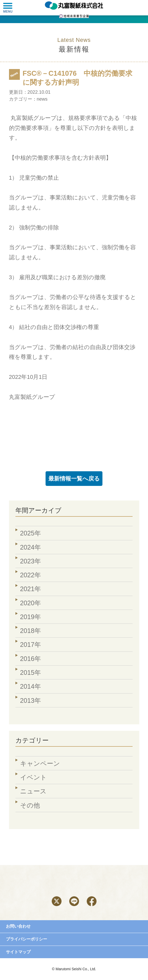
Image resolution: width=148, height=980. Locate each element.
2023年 (31, 561)
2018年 (31, 631)
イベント (33, 777)
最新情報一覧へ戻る (74, 479)
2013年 (31, 700)
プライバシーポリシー (27, 939)
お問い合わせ (18, 926)
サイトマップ (18, 952)
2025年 (31, 533)
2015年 (31, 672)
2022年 (31, 575)
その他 (30, 805)
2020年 (31, 603)
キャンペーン (40, 763)
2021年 (31, 589)
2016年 (31, 659)
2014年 (31, 686)
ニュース (33, 791)
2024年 (31, 547)
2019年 (31, 617)
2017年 (31, 645)
